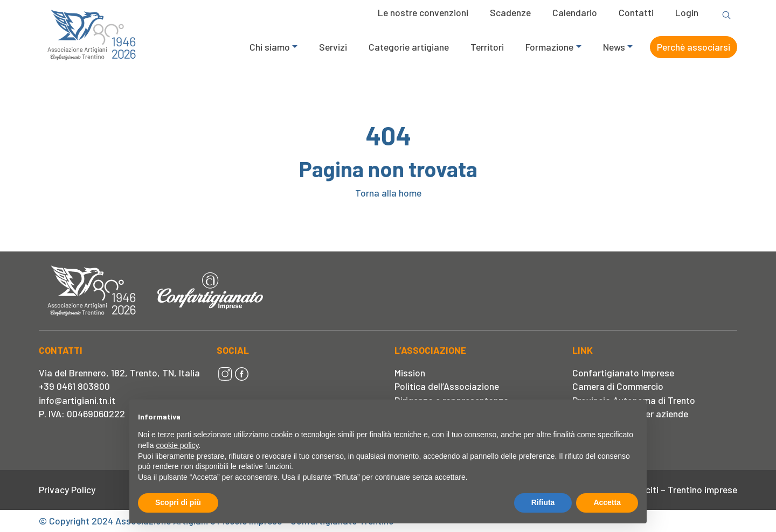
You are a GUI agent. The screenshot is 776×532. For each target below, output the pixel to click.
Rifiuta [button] (543, 502)
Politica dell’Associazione (447, 386)
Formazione (549, 47)
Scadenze (510, 12)
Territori (487, 47)
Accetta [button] (607, 502)
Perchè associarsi (694, 47)
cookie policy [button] (177, 445)
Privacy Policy (67, 489)
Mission (410, 373)
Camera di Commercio (618, 386)
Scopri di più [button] (178, 502)
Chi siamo (270, 47)
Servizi (333, 47)
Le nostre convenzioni (423, 12)
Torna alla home (388, 193)
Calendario (575, 12)
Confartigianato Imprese (623, 373)
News (614, 47)
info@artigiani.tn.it (77, 400)
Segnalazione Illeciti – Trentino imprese (657, 489)
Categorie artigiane (409, 47)
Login (687, 12)
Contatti (636, 12)
